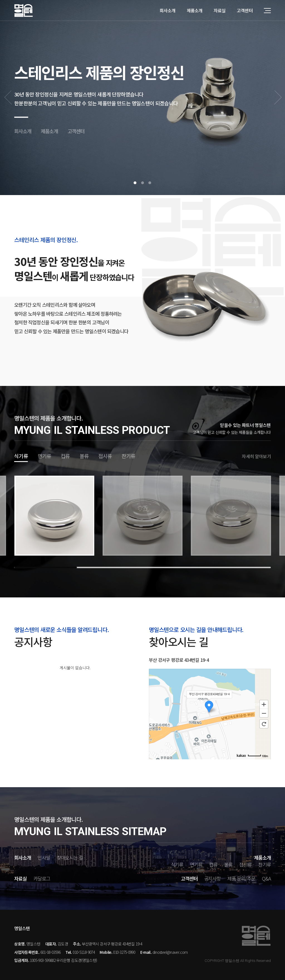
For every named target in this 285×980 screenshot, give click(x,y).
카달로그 (42, 878)
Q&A (266, 878)
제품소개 (195, 10)
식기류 (21, 456)
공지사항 (213, 878)
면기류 (44, 456)
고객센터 (245, 10)
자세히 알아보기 (256, 456)
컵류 (65, 456)
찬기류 (128, 456)
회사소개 (167, 10)
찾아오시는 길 (70, 858)
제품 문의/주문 (241, 878)
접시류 (105, 456)
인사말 (44, 858)
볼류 (84, 456)
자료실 (220, 10)
